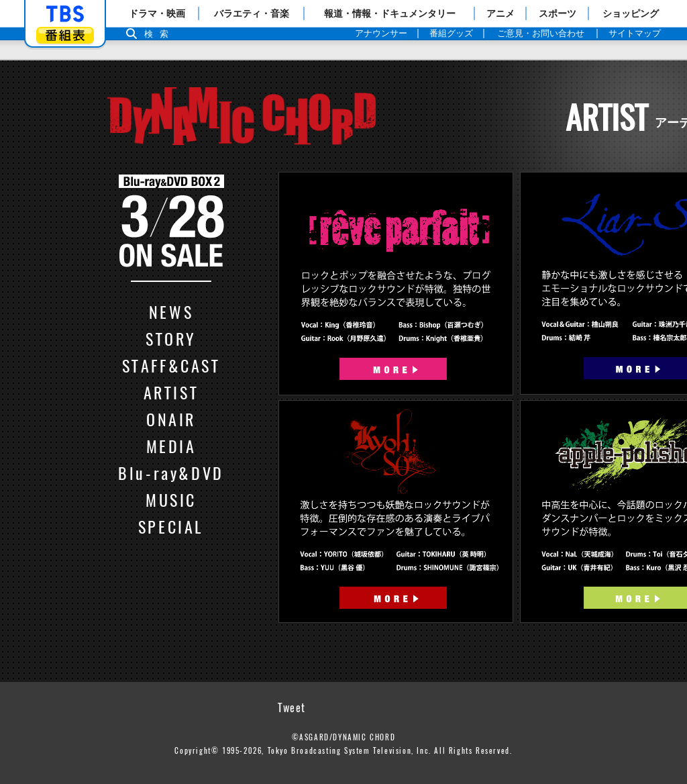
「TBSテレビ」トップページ (65, 14)
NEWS (171, 311)
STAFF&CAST (171, 365)
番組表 (65, 35)
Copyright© (197, 750)
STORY (171, 338)
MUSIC (171, 499)
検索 (160, 34)
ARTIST (171, 392)
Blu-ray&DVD (171, 473)
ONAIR (171, 419)
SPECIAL (171, 526)
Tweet (292, 707)
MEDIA (171, 446)
